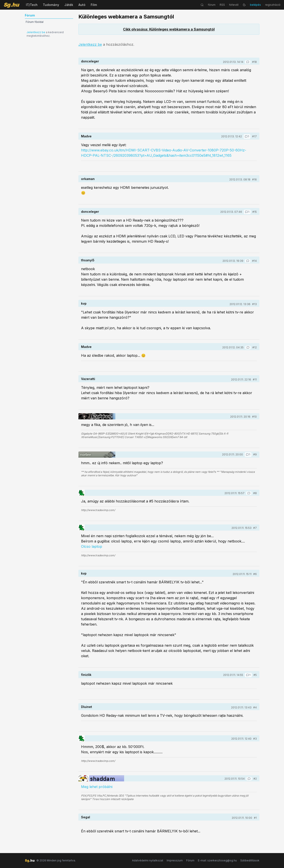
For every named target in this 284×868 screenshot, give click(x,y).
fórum (212, 5)
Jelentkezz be (36, 32)
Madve (86, 136)
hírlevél (234, 5)
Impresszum (175, 860)
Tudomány (51, 5)
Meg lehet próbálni (97, 787)
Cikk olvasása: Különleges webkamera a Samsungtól (169, 29)
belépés (255, 5)
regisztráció (273, 5)
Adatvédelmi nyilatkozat (148, 860)
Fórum (190, 860)
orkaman (88, 179)
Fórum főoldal (35, 22)
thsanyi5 (88, 260)
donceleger (90, 61)
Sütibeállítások (250, 860)
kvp (84, 303)
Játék (69, 5)
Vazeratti (88, 379)
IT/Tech (32, 5)
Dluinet (87, 707)
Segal (86, 817)
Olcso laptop (92, 546)
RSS (222, 5)
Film (94, 5)
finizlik (86, 675)
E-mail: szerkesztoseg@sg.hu (217, 860)
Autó (82, 5)
